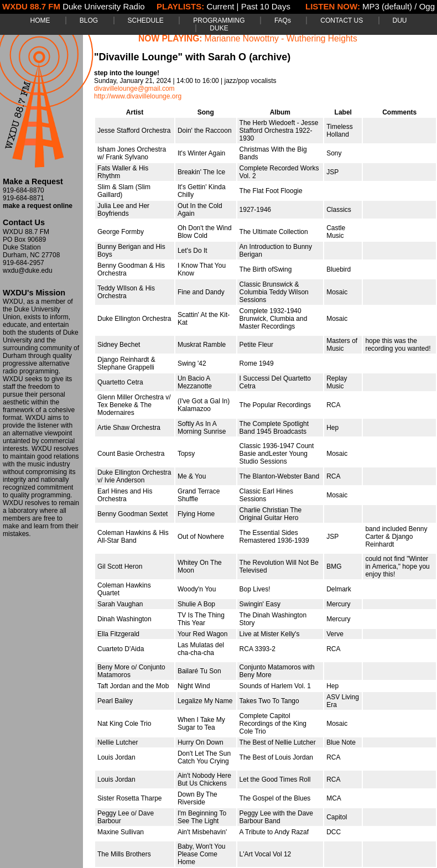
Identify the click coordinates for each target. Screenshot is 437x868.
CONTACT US (342, 20)
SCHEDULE (146, 20)
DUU (400, 20)
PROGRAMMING (219, 20)
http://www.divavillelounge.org (138, 96)
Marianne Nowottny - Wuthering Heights (281, 38)
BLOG (89, 20)
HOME (40, 20)
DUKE (219, 28)
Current (220, 6)
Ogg (427, 6)
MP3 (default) (387, 6)
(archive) (270, 57)
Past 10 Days (266, 6)
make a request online (38, 206)
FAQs (283, 20)
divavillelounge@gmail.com (134, 89)
